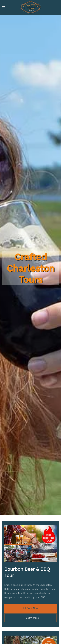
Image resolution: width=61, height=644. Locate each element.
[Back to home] (31, 7)
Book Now (31, 608)
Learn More (31, 618)
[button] (4, 7)
